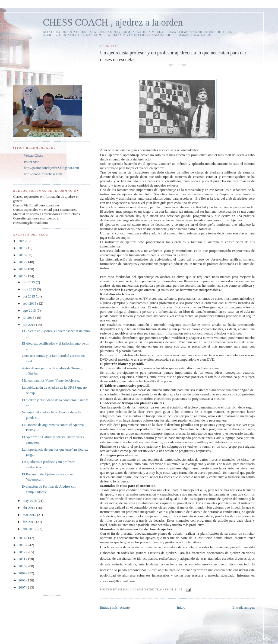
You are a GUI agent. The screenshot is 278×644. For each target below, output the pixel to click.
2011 (22, 559)
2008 (22, 580)
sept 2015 (30, 303)
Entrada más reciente (115, 607)
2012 (22, 552)
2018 (22, 255)
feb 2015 (29, 522)
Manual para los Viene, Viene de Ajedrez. (51, 380)
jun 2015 (29, 325)
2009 (22, 573)
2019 (22, 248)
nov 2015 (30, 289)
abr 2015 (29, 508)
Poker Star (31, 162)
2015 (22, 276)
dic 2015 (29, 282)
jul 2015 (29, 318)
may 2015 (30, 501)
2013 (22, 545)
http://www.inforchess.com (43, 174)
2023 (22, 241)
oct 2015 (29, 296)
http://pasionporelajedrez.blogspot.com (51, 168)
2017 (22, 262)
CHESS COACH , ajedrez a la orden (113, 22)
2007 (22, 587)
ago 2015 (30, 310)
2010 (22, 566)
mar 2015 (30, 515)
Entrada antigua (244, 607)
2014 (22, 538)
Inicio (181, 607)
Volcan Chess (33, 155)
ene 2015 (30, 529)
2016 (22, 269)
